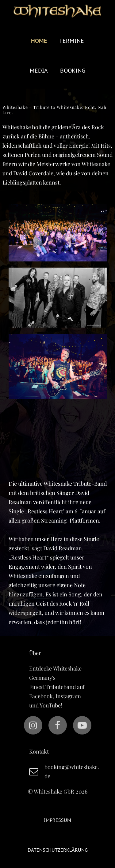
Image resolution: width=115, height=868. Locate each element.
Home (39, 41)
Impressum (57, 820)
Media (39, 71)
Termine (72, 41)
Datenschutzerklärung (58, 850)
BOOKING (73, 71)
